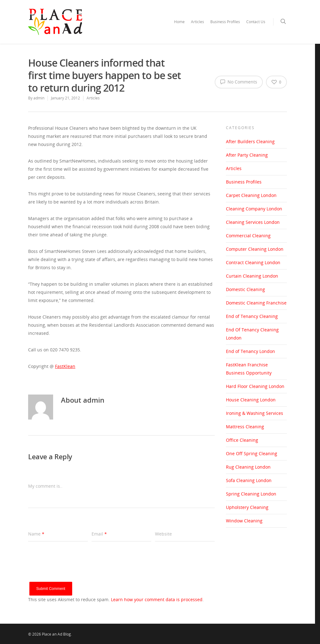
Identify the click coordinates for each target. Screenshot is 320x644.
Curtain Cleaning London (252, 276)
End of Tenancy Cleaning (252, 316)
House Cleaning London (251, 400)
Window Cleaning (244, 521)
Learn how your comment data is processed (157, 599)
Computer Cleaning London (255, 249)
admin (39, 98)
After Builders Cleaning (250, 141)
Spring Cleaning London (251, 494)
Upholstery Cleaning (247, 507)
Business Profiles (225, 22)
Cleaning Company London (254, 209)
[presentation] (76, 570)
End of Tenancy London (250, 351)
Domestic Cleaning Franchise (256, 303)
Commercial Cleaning (248, 236)
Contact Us (256, 22)
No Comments (239, 82)
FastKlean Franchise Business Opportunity (249, 369)
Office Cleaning (242, 440)
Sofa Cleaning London (249, 480)
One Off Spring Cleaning (252, 453)
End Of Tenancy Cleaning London (252, 334)
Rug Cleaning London (248, 467)
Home (179, 22)
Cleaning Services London (253, 222)
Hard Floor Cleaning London (255, 386)
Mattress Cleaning (245, 427)
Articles (197, 22)
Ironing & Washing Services (255, 413)
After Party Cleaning (247, 155)
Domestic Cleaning (245, 289)
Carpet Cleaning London (251, 195)
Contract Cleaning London (253, 262)
